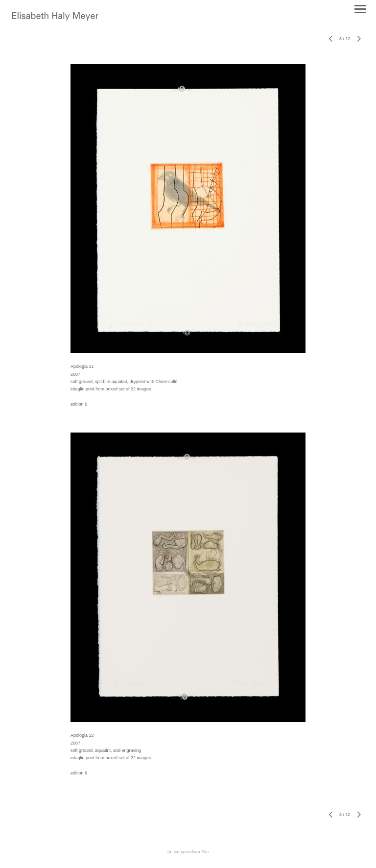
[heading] (55, 19)
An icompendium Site (188, 852)
